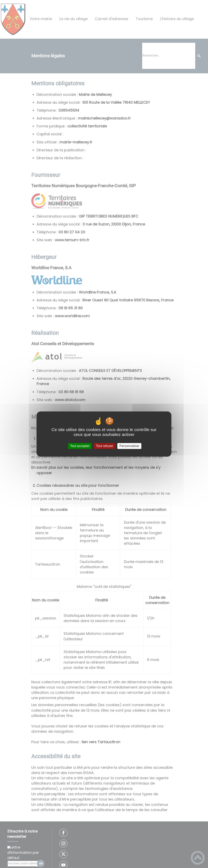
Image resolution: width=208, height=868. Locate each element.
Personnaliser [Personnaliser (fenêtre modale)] (129, 446)
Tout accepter (80, 446)
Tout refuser (104, 446)
